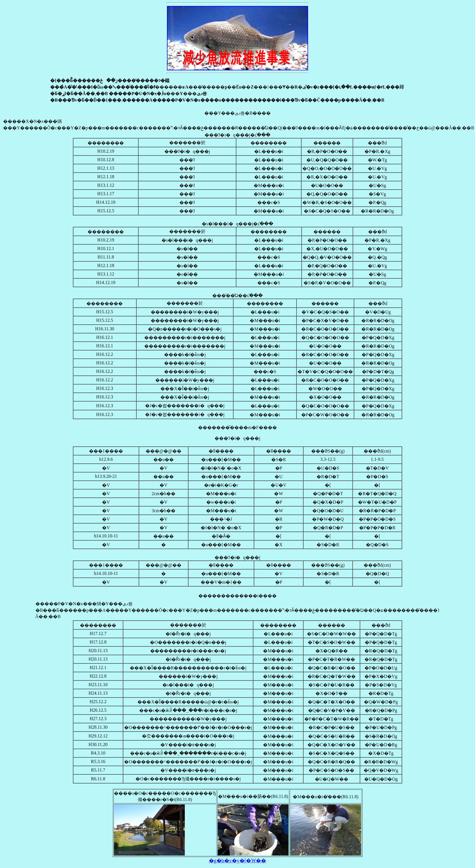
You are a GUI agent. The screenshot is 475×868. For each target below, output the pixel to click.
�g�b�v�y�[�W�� (238, 861)
